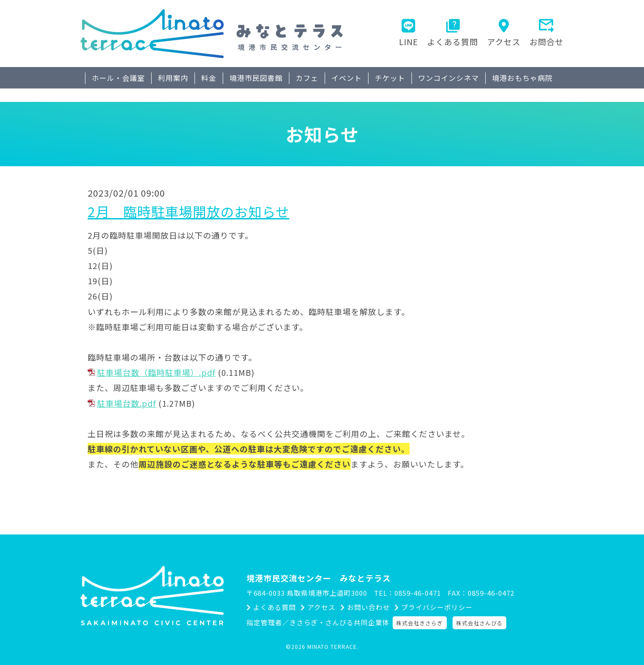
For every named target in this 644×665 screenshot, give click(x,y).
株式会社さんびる (482, 623)
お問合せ (547, 42)
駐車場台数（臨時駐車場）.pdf (156, 372)
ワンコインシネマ (449, 78)
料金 (209, 78)
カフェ (307, 78)
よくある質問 (453, 42)
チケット (390, 78)
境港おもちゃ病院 (522, 78)
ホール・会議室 (118, 78)
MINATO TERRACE (332, 646)
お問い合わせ (373, 608)
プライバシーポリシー (446, 608)
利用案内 (173, 78)
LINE (409, 42)
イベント (347, 78)
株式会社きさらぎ (422, 623)
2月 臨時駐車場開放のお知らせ (189, 211)
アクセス (504, 42)
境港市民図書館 (256, 78)
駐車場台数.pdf (127, 403)
